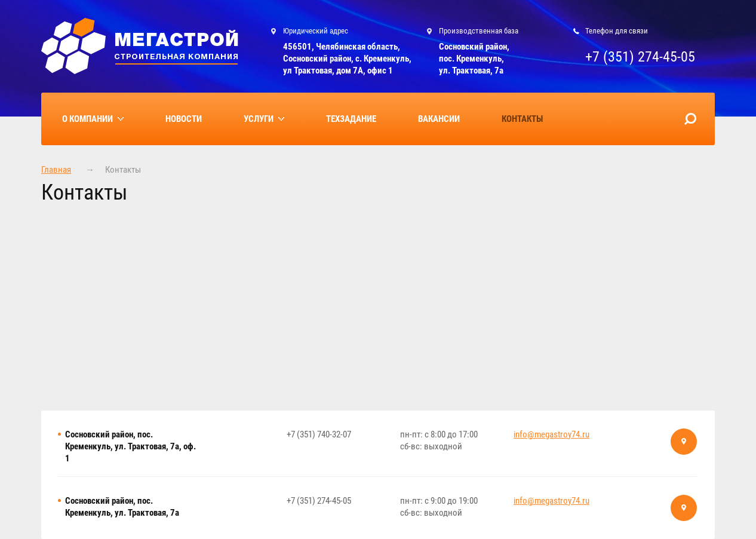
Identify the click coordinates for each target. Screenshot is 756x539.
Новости (184, 119)
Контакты (522, 119)
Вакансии (439, 119)
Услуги (259, 119)
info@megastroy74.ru (551, 434)
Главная (56, 170)
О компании (87, 119)
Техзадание (351, 119)
